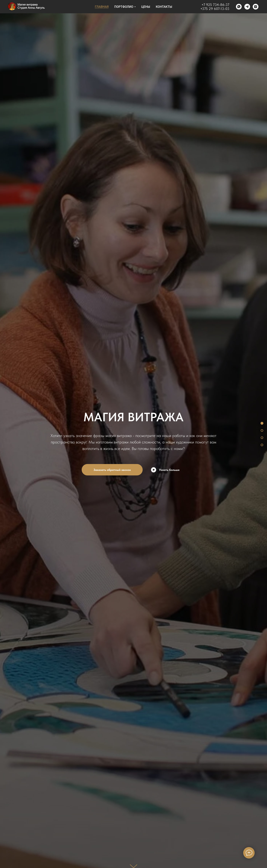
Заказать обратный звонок (112, 470)
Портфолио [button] (124, 7)
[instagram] (256, 7)
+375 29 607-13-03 (215, 9)
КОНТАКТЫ (164, 7)
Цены (146, 7)
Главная (102, 7)
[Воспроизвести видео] (165, 470)
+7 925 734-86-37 (215, 5)
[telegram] (247, 7)
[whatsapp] (239, 7)
